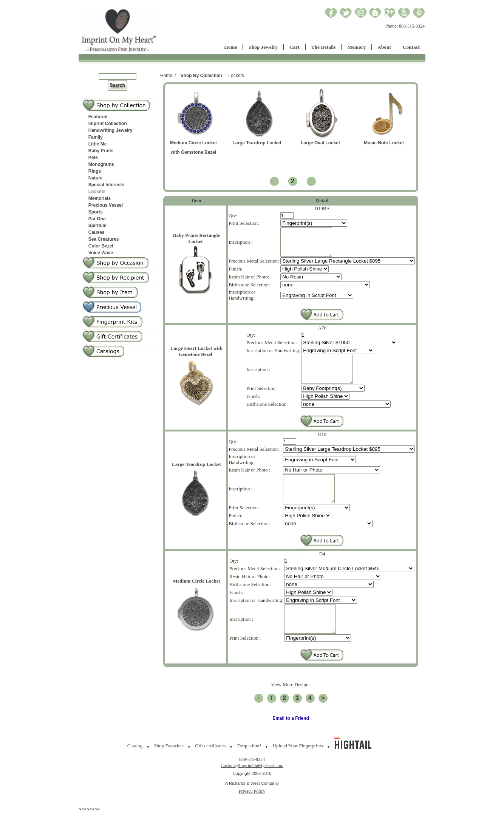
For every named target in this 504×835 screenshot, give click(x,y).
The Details (324, 47)
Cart (295, 47)
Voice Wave (101, 253)
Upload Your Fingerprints (298, 768)
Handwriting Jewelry (111, 130)
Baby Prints (101, 151)
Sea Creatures (104, 239)
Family (96, 137)
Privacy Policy (252, 814)
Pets (93, 158)
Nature (96, 178)
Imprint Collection (108, 124)
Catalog (135, 768)
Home (230, 47)
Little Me (98, 144)
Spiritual (97, 226)
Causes (97, 232)
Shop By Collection (201, 76)
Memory (356, 47)
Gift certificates (210, 768)
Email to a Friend (291, 741)
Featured (98, 117)
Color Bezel (101, 246)
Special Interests (106, 185)
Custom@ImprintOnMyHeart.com (252, 788)
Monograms (101, 164)
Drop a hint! (249, 768)
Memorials (100, 198)
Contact (411, 47)
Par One (97, 219)
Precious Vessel (106, 205)
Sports (96, 212)
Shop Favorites (169, 768)
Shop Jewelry (263, 47)
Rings (95, 171)
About (384, 47)
